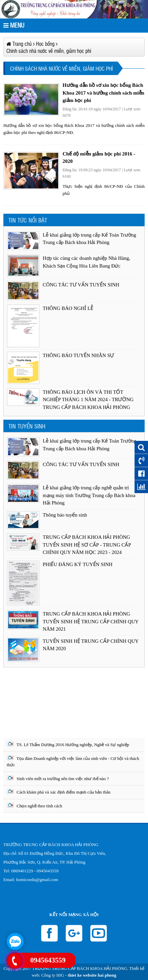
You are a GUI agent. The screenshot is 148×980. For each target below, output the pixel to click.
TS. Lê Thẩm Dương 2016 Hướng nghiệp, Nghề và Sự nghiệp (68, 744)
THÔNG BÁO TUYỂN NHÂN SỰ (78, 355)
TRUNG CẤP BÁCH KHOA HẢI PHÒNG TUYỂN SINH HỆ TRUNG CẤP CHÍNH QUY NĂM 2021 (91, 621)
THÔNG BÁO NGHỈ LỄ (68, 308)
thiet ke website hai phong (92, 975)
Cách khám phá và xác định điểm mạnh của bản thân (59, 792)
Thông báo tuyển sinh (65, 515)
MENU (14, 25)
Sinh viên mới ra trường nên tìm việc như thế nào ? (58, 778)
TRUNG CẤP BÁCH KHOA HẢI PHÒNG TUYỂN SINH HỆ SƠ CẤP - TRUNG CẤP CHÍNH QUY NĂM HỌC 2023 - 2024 (87, 545)
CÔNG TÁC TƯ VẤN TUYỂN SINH (81, 285)
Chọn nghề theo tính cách (34, 806)
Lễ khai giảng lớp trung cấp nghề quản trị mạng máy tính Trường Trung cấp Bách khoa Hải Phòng (89, 495)
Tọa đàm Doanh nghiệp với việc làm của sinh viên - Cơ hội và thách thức (73, 761)
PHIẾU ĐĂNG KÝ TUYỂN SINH (78, 564)
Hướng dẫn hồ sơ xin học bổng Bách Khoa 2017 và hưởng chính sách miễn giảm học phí (103, 93)
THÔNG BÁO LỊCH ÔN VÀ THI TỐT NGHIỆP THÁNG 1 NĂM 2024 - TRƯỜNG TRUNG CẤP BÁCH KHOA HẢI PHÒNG (88, 400)
